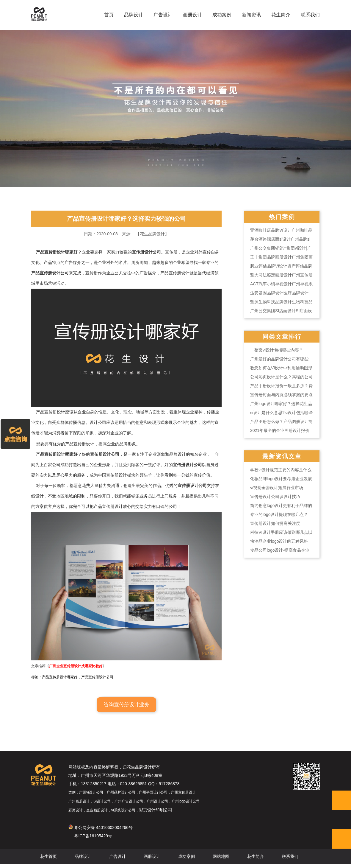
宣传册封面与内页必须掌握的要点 (281, 395)
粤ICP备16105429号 (93, 840)
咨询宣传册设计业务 (127, 709)
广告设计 (163, 15)
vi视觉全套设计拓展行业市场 (277, 488)
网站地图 (221, 861)
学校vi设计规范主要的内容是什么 (281, 470)
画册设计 (192, 15)
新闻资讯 (251, 15)
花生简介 (281, 15)
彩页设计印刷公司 (156, 814)
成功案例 (222, 15)
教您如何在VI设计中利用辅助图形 (281, 368)
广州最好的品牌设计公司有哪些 (279, 359)
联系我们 (310, 15)
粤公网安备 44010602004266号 (101, 832)
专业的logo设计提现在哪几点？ (279, 514)
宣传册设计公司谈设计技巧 (275, 497)
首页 (109, 15)
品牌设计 (134, 15)
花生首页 (48, 861)
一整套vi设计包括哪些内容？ (277, 350)
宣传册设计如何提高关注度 (275, 523)
